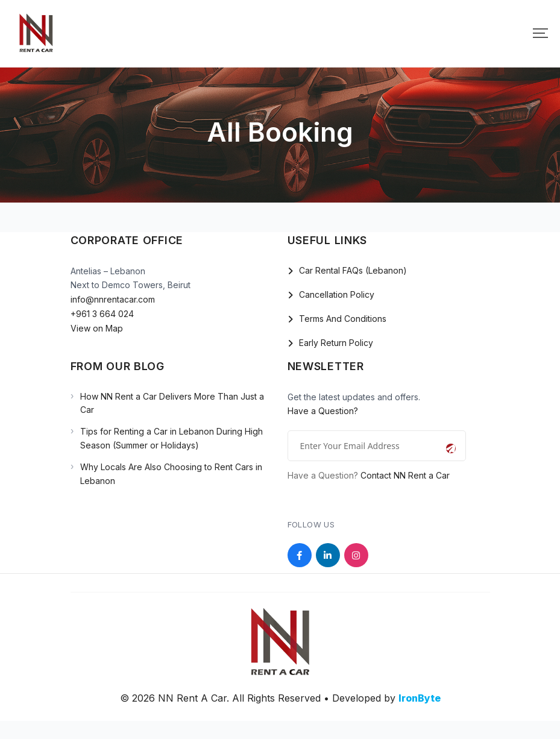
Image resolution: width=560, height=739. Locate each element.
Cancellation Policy (337, 294)
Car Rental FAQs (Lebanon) (353, 270)
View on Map (97, 328)
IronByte (420, 698)
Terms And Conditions (343, 319)
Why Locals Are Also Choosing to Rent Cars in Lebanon (171, 473)
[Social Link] (300, 555)
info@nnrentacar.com (113, 299)
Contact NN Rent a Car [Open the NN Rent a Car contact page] (405, 475)
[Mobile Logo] (36, 33)
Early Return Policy (336, 343)
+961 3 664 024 (102, 314)
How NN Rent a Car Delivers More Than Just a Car (172, 403)
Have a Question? (323, 411)
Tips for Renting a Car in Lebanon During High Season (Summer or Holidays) (171, 438)
